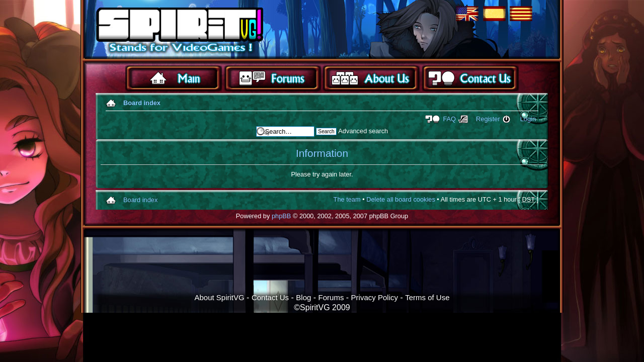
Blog (303, 297)
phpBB (281, 216)
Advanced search (363, 131)
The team (347, 199)
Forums (331, 297)
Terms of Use (427, 297)
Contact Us (270, 297)
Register (488, 119)
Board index (142, 103)
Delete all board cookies (401, 199)
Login (528, 119)
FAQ (449, 119)
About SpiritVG (219, 297)
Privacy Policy (375, 297)
